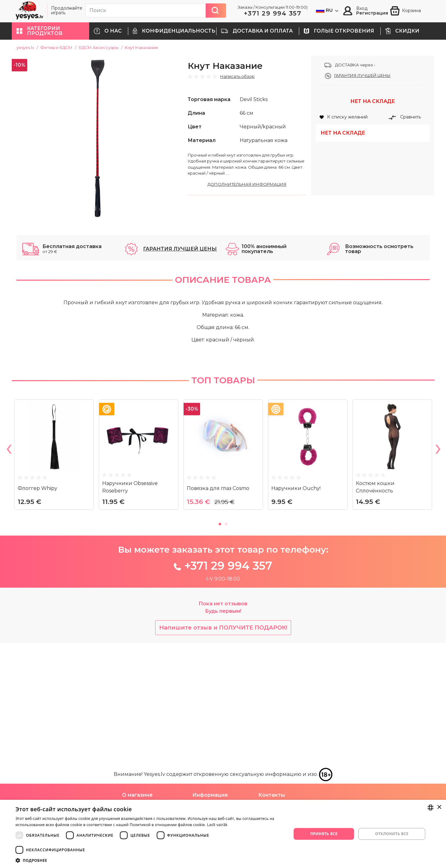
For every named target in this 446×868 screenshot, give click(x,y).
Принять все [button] (324, 834)
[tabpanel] (54, 580)
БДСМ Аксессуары (99, 47)
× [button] (439, 807)
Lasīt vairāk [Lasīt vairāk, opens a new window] (217, 825)
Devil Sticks (254, 99)
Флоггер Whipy (37, 610)
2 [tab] (226, 646)
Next (438, 573)
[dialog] (223, 834)
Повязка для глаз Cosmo (218, 610)
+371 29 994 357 (273, 13)
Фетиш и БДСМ (56, 47)
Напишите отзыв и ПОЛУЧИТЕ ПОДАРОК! (223, 750)
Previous (9, 573)
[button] (50, 31)
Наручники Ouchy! (296, 610)
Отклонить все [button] (392, 834)
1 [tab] (220, 646)
